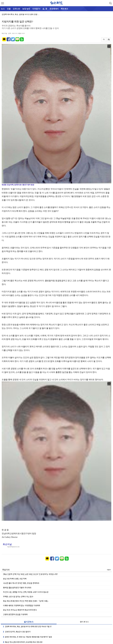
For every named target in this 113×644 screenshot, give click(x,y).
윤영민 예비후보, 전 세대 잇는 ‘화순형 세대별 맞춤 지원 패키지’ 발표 (27, 637)
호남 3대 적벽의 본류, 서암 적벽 (15, 579)
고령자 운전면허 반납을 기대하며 (15, 614)
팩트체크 (64, 9)
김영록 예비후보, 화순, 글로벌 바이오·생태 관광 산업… (22, 14)
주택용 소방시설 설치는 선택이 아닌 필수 (18, 596)
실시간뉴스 (29, 622)
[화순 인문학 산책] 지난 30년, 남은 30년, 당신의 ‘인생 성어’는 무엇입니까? (30, 574)
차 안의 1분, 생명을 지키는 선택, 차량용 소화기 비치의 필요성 (26, 592)
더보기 (109, 570)
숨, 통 (45, 9)
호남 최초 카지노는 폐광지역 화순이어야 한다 (20, 610)
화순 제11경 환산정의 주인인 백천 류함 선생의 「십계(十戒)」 (26, 601)
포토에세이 (54, 9)
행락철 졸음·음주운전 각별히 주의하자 (17, 588)
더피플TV (36, 9)
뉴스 (3, 9)
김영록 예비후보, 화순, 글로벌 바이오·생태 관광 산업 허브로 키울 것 (27, 626)
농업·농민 (26, 9)
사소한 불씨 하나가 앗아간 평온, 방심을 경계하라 (21, 583)
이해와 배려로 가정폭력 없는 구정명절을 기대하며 (21, 605)
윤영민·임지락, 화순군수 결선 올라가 (17, 632)
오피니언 (17, 9)
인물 (9, 9)
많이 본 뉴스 (84, 622)
